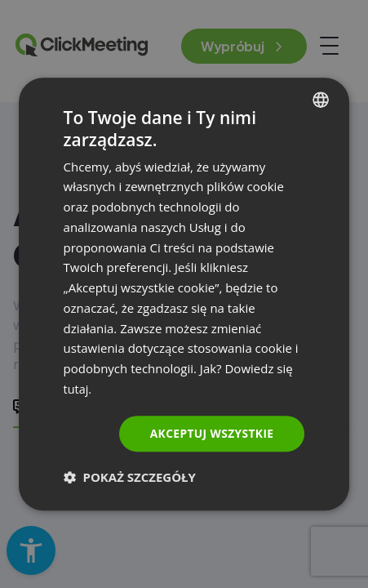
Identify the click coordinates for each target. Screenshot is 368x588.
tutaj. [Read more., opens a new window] (78, 389)
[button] (130, 477)
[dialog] (184, 294)
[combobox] (321, 100)
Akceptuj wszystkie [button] (211, 432)
